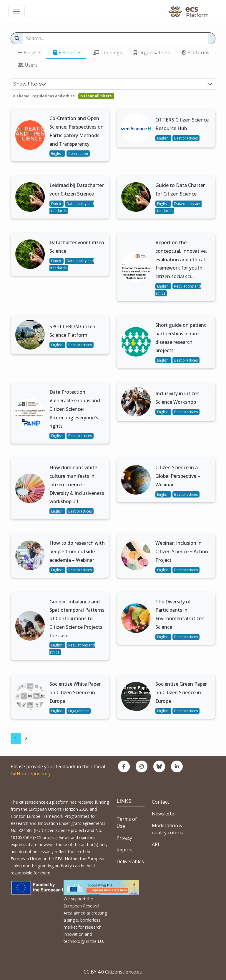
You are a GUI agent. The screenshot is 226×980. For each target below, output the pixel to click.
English (57, 154)
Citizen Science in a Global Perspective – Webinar (178, 476)
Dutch (56, 204)
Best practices (186, 138)
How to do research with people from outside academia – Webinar (77, 551)
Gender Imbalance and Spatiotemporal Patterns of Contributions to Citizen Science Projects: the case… (77, 619)
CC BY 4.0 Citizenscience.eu (113, 972)
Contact (160, 802)
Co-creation (78, 154)
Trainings (108, 52)
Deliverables (130, 861)
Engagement (79, 711)
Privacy (124, 838)
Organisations (152, 52)
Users (28, 65)
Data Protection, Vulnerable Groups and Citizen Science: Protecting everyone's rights (75, 409)
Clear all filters (96, 96)
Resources (67, 52)
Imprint (125, 850)
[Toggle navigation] (16, 12)
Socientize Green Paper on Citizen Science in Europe (181, 692)
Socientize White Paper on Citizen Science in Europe (75, 692)
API (156, 844)
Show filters (30, 84)
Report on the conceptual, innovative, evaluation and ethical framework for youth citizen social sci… (181, 259)
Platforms (195, 52)
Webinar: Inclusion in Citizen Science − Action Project (182, 551)
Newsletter (164, 814)
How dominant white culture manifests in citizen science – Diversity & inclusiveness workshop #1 (77, 484)
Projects (30, 52)
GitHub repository (31, 774)
